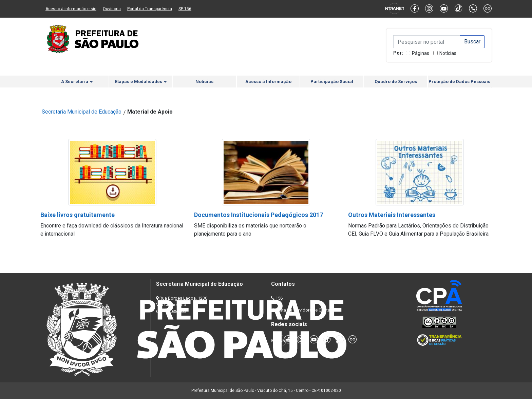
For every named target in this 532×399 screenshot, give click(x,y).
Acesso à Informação (268, 82)
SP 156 (185, 9)
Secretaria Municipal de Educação (82, 112)
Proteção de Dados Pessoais (459, 82)
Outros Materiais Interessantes (392, 215)
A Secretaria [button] (77, 82)
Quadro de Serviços (396, 82)
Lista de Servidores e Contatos (307, 310)
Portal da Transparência (150, 9)
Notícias (448, 53)
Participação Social (332, 82)
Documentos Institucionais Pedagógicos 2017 (259, 215)
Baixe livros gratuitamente (78, 215)
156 (279, 298)
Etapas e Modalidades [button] (141, 82)
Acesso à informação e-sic (71, 9)
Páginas (421, 53)
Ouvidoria (112, 9)
